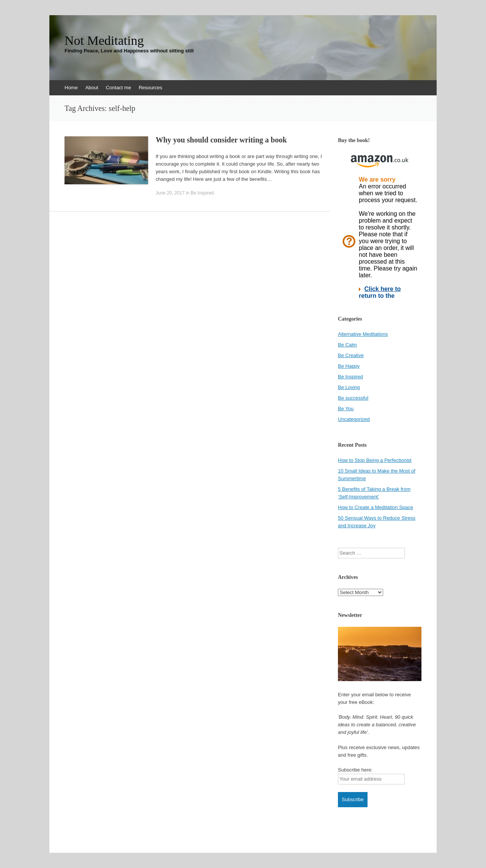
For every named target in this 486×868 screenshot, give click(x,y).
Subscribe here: (355, 770)
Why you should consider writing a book (221, 140)
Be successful (353, 398)
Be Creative (351, 355)
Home (71, 88)
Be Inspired (202, 193)
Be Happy (349, 366)
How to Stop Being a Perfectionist (375, 460)
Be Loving (349, 387)
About (92, 88)
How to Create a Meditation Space (376, 507)
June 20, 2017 (170, 193)
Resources (150, 88)
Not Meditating (104, 41)
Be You (346, 409)
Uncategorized (354, 419)
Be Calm (347, 345)
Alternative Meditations (363, 334)
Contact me (118, 88)
